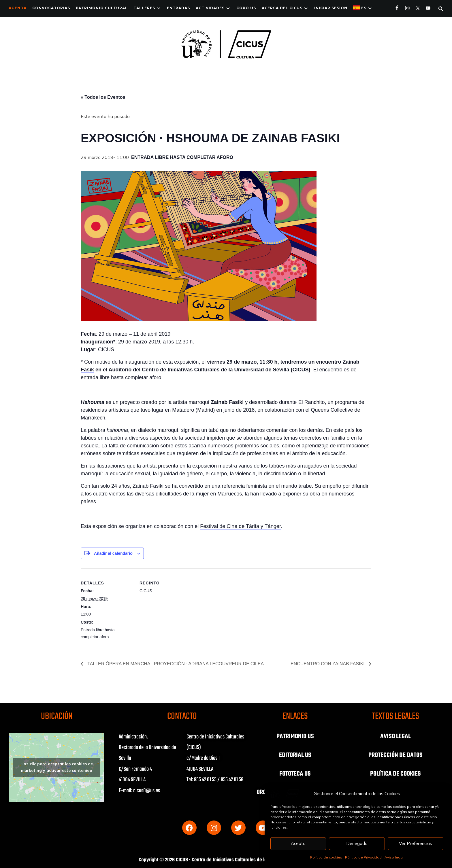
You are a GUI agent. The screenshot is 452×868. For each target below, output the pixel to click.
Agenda (18, 8)
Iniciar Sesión (331, 8)
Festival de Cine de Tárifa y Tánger (240, 526)
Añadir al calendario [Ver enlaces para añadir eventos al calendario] (113, 553)
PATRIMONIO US (295, 736)
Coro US (246, 8)
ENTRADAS (178, 8)
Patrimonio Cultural (102, 8)
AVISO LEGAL (395, 736)
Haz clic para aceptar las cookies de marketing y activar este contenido (57, 767)
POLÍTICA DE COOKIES (395, 773)
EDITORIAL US (295, 755)
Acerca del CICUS (282, 8)
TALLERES (144, 8)
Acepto (298, 843)
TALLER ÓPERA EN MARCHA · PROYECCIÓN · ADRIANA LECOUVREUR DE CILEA (175, 664)
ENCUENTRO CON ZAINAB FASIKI (328, 664)
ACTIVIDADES (210, 8)
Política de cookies (326, 857)
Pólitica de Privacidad (363, 857)
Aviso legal (394, 857)
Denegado (357, 843)
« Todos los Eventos (103, 97)
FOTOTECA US (295, 773)
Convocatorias (51, 8)
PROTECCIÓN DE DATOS (395, 755)
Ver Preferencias (416, 843)
